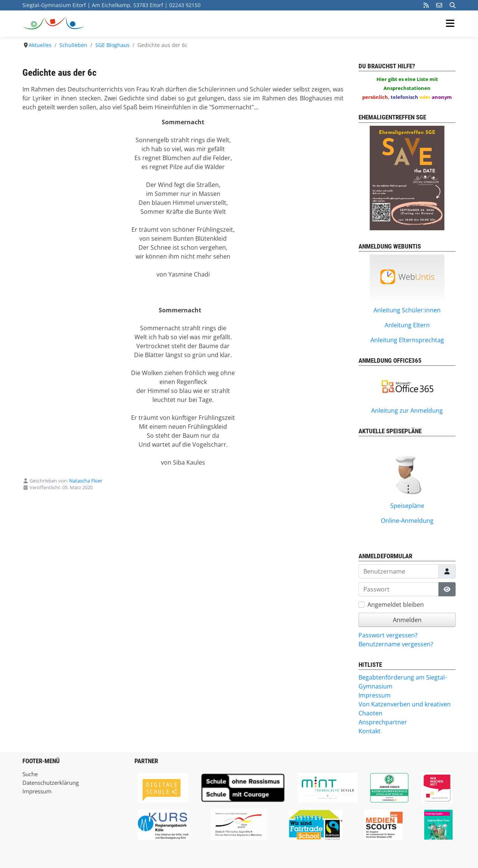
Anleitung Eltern (407, 325)
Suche (30, 774)
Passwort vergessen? (388, 635)
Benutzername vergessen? (396, 644)
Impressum (37, 791)
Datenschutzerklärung (51, 783)
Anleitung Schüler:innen (407, 310)
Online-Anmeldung (407, 521)
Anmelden (407, 620)
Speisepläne (407, 506)
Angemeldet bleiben (396, 605)
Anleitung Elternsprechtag (407, 340)
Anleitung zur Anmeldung (407, 410)
